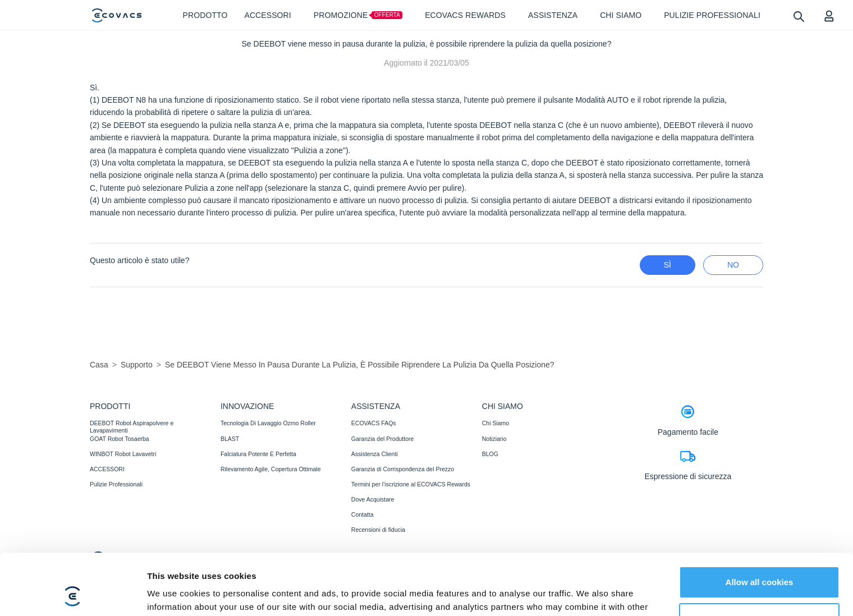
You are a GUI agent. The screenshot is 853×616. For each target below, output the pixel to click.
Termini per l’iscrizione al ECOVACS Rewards (411, 484)
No (733, 265)
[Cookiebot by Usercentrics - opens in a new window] (73, 594)
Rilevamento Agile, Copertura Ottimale (271, 469)
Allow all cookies (760, 525)
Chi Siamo (496, 423)
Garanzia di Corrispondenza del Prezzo (403, 469)
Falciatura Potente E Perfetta (258, 454)
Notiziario (494, 439)
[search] (798, 16)
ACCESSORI (107, 469)
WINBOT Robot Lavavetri (123, 454)
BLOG (490, 454)
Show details (173, 594)
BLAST (230, 439)
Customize (760, 561)
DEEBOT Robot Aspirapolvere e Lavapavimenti (132, 426)
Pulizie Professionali (116, 484)
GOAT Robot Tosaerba (120, 439)
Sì (668, 265)
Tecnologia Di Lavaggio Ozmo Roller (268, 423)
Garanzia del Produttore (382, 439)
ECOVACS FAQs (374, 423)
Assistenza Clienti (375, 454)
